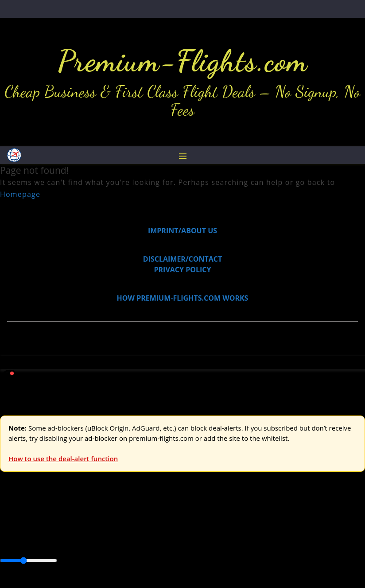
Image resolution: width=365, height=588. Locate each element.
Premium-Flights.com (183, 61)
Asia (28, 541)
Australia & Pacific (66, 541)
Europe (12, 520)
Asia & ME (91, 520)
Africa (10, 541)
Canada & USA (121, 541)
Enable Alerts (70, 583)
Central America (208, 541)
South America (326, 541)
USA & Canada (49, 520)
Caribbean (163, 541)
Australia (124, 520)
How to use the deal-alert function (63, 459)
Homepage (20, 194)
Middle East (281, 541)
